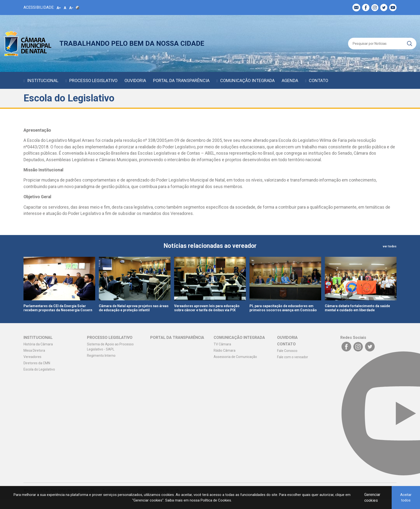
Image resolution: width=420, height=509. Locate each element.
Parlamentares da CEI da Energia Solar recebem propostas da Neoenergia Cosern (58, 308)
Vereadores (32, 357)
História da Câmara (38, 344)
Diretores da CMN (37, 363)
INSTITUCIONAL (43, 80)
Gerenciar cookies (372, 498)
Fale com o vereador (293, 357)
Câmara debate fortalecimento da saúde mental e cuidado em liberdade (357, 308)
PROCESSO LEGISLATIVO (93, 80)
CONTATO (319, 80)
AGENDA (290, 80)
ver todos (390, 246)
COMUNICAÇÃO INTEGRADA (247, 80)
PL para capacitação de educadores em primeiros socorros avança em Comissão (283, 308)
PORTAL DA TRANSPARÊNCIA (181, 80)
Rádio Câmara (225, 350)
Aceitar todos (406, 498)
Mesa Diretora (34, 350)
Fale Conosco (287, 351)
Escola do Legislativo (39, 369)
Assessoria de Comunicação (235, 357)
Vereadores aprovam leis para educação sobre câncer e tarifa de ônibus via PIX (207, 308)
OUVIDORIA (135, 80)
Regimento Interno (101, 356)
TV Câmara (222, 344)
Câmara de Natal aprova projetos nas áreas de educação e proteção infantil (134, 308)
